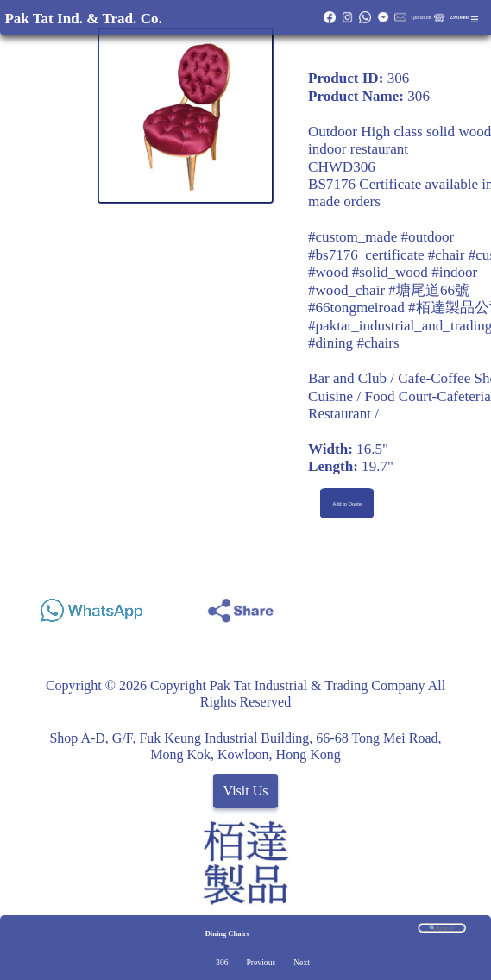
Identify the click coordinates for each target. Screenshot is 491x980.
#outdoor (428, 237)
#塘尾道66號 (429, 290)
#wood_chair (346, 290)
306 (222, 962)
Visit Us (246, 791)
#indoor (454, 272)
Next (302, 962)
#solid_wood (390, 272)
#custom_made (353, 237)
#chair (447, 255)
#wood (328, 272)
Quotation (422, 17)
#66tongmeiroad (356, 308)
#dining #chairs (354, 343)
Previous (261, 962)
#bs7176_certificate (366, 255)
